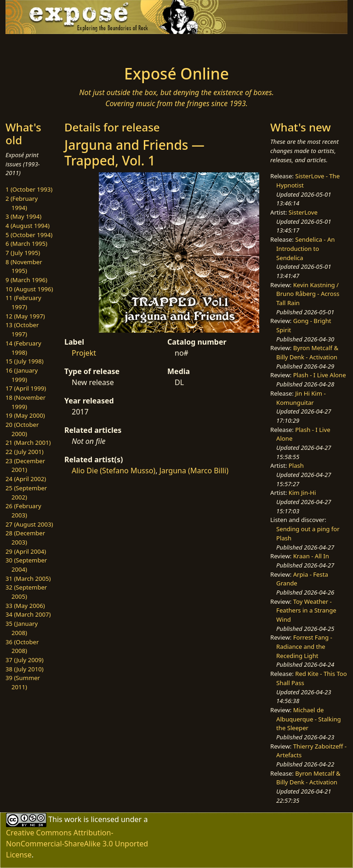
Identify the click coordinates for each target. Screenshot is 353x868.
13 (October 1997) (22, 329)
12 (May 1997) (25, 316)
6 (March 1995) (26, 244)
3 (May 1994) (23, 216)
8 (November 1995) (24, 267)
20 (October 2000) (22, 429)
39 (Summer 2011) (23, 682)
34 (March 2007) (28, 614)
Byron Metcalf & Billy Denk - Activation (307, 352)
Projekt (84, 353)
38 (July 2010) (25, 669)
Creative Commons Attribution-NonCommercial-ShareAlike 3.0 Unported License (77, 844)
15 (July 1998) (25, 361)
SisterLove (303, 212)
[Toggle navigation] (35, 47)
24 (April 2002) (26, 479)
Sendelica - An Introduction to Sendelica (305, 248)
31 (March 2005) (28, 579)
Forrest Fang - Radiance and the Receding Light (304, 646)
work (73, 819)
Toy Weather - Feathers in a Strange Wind (306, 610)
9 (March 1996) (26, 280)
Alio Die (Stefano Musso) (114, 471)
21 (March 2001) (28, 443)
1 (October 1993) (29, 189)
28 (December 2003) (25, 538)
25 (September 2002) (26, 493)
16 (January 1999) (22, 375)
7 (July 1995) (23, 253)
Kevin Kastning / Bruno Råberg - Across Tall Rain (308, 294)
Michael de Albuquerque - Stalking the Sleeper (308, 719)
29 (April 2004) (26, 551)
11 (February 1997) (23, 302)
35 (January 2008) (22, 628)
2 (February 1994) (22, 203)
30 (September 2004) (26, 565)
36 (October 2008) (22, 647)
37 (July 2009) (25, 660)
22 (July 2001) (25, 452)
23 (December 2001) (25, 465)
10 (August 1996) (29, 289)
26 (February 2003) (23, 511)
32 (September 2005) (26, 592)
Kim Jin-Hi (302, 493)
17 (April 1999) (26, 388)
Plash (296, 465)
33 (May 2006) (25, 606)
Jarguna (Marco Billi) (194, 471)
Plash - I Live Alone (320, 375)
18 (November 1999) (26, 402)
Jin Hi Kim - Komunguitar (301, 398)
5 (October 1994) (29, 235)
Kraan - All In (311, 556)
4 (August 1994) (28, 226)
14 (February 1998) (23, 348)
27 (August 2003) (29, 524)
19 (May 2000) (25, 415)
